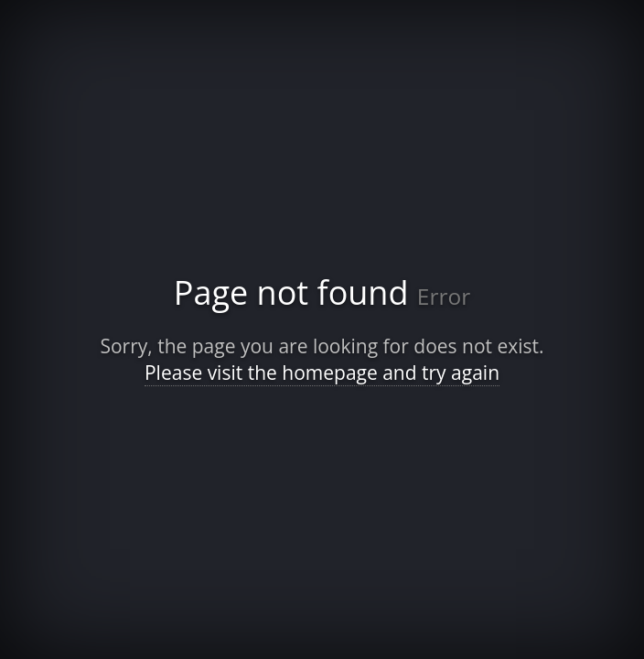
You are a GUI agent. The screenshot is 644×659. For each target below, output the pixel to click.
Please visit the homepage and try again (322, 373)
